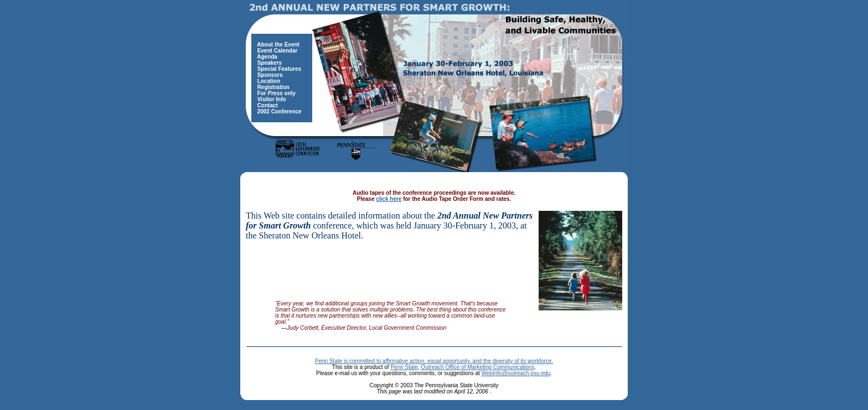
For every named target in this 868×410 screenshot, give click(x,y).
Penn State (404, 367)
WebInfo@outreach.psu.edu (516, 373)
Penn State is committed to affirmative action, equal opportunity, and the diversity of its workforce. (434, 361)
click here (389, 199)
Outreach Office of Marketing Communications (477, 367)
